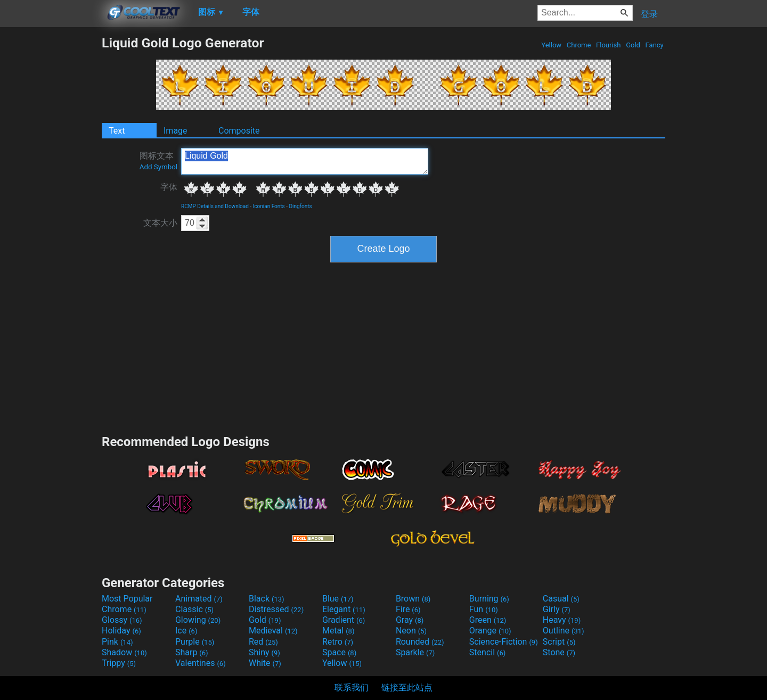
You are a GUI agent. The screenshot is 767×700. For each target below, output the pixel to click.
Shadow (124, 652)
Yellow (551, 45)
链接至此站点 (407, 687)
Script (559, 642)
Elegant (344, 609)
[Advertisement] (51, 195)
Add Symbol (158, 167)
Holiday (121, 631)
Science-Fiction (504, 642)
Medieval (273, 631)
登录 (649, 14)
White (265, 663)
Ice (186, 631)
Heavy (562, 620)
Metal (338, 631)
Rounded (420, 642)
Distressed (276, 609)
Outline (564, 631)
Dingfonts (300, 206)
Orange (490, 631)
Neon (411, 631)
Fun (484, 609)
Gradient (344, 620)
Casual (561, 599)
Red (263, 642)
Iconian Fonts (269, 206)
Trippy (119, 663)
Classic (194, 609)
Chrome (579, 45)
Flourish (609, 45)
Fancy (654, 45)
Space (339, 652)
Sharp (192, 652)
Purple (195, 642)
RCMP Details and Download (215, 206)
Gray (410, 620)
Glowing (198, 620)
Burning (489, 599)
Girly (557, 609)
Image (176, 131)
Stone (559, 652)
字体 (169, 187)
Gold (633, 45)
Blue (338, 599)
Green (488, 620)
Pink (117, 642)
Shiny (264, 652)
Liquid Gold (305, 161)
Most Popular (127, 599)
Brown (413, 599)
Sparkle (415, 652)
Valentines (201, 663)
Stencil (487, 652)
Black (267, 599)
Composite (239, 131)
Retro (338, 642)
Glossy (122, 620)
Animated (199, 599)
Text (117, 131)
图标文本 (158, 161)
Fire (408, 609)
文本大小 (160, 223)
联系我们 (352, 687)
